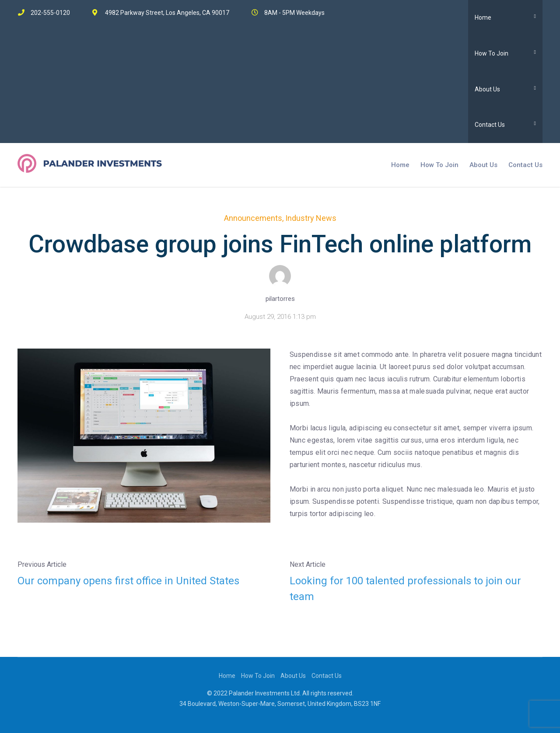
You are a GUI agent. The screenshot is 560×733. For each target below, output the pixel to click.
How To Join (492, 53)
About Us (487, 89)
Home (483, 17)
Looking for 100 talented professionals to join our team (405, 589)
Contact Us (490, 125)
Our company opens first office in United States (128, 581)
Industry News (311, 218)
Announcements (253, 218)
